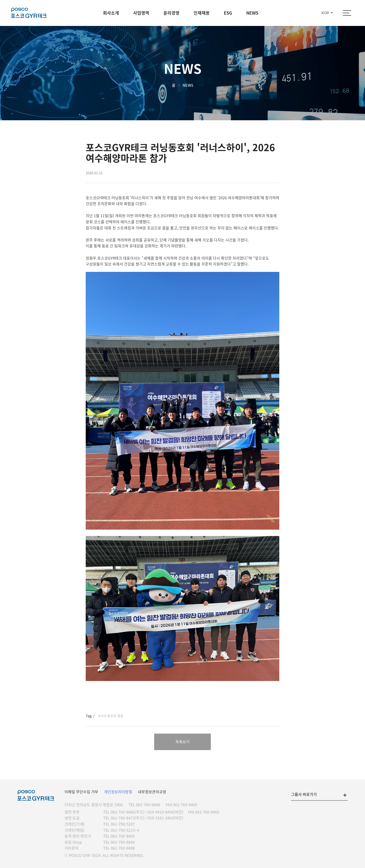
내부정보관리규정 (152, 792)
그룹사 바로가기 (304, 794)
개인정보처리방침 (118, 792)
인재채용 (202, 13)
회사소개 (111, 13)
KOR (325, 13)
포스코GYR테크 (29, 13)
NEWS (252, 13)
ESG (228, 13)
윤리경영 (171, 13)
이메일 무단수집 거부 (81, 792)
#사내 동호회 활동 (111, 716)
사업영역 (141, 13)
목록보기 (182, 742)
